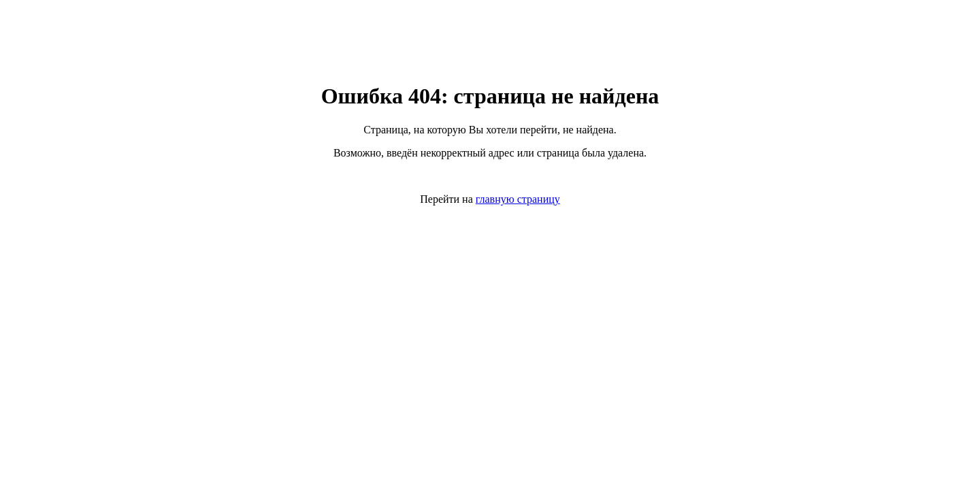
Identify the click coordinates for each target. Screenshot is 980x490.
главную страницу (518, 199)
